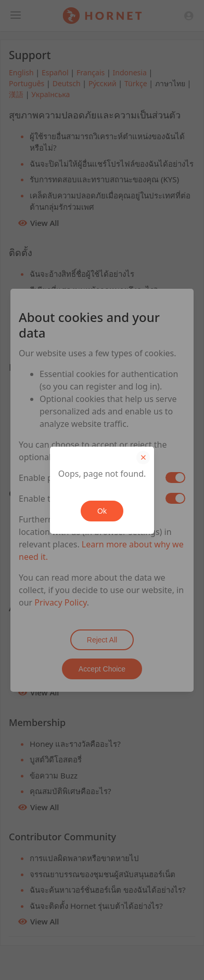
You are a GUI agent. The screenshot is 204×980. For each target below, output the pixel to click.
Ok (102, 511)
